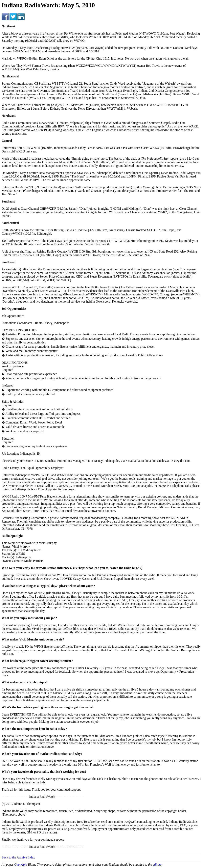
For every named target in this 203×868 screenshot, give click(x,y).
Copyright (21, 865)
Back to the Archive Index (18, 857)
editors (157, 865)
